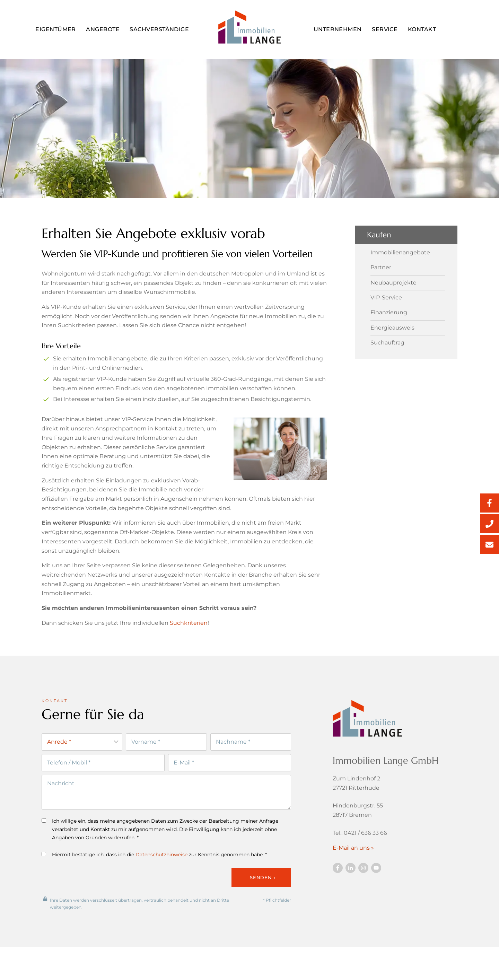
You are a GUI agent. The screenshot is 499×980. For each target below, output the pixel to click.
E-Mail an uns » (353, 856)
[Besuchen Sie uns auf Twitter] (351, 876)
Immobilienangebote (400, 253)
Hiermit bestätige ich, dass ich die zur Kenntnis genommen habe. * (154, 863)
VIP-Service (386, 298)
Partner (381, 268)
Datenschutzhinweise (161, 863)
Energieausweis (392, 328)
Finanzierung (389, 313)
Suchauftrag (387, 343)
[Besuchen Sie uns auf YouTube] (376, 876)
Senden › (262, 886)
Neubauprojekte (393, 283)
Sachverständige (159, 29)
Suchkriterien (189, 631)
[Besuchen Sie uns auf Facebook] (338, 876)
